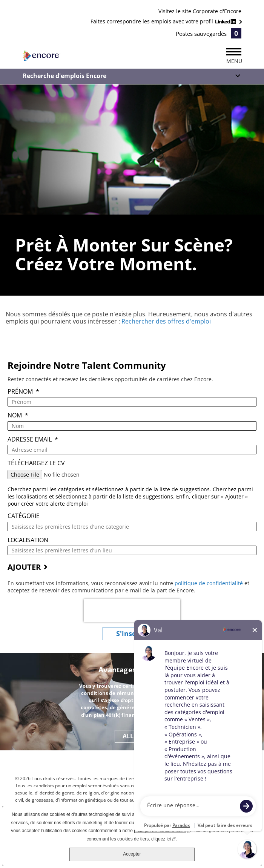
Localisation (28, 540)
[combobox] (132, 550)
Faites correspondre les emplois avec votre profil (164, 21)
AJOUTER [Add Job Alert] (24, 567)
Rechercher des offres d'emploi (166, 321)
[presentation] (132, 610)
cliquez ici (164, 838)
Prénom (23, 392)
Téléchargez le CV (36, 463)
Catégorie (24, 516)
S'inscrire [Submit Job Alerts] (132, 633)
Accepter (132, 854)
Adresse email (33, 439)
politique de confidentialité (210, 583)
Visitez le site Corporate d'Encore (200, 11)
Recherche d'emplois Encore (64, 76)
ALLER (132, 736)
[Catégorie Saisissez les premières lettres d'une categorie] (132, 527)
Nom (18, 415)
